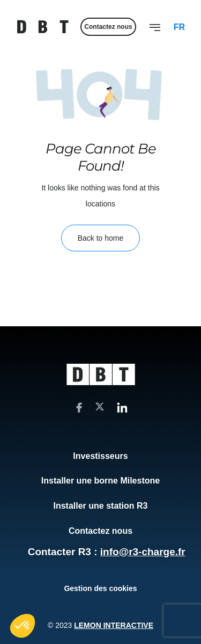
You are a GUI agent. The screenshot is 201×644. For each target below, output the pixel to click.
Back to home (101, 238)
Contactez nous (100, 531)
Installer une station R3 (100, 506)
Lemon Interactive (114, 625)
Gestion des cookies (100, 588)
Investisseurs (100, 456)
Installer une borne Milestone (100, 481)
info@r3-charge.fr (143, 552)
